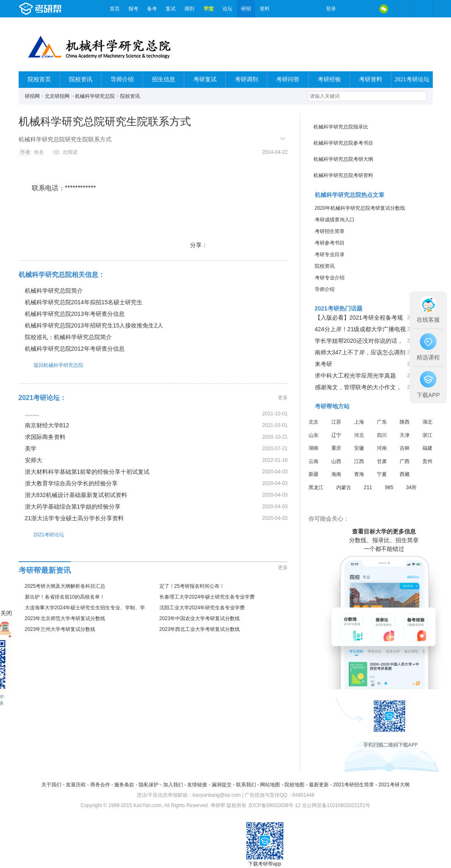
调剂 (189, 9)
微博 (349, 9)
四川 (382, 435)
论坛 (227, 9)
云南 (314, 461)
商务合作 (100, 785)
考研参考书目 (330, 243)
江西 (359, 461)
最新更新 (319, 785)
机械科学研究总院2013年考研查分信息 (75, 314)
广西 (405, 461)
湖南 (314, 448)
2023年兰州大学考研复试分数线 (60, 629)
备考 (152, 9)
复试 (171, 9)
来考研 (323, 364)
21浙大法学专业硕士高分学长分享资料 (75, 518)
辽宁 (336, 435)
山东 (314, 435)
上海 (359, 422)
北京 (314, 422)
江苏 (336, 422)
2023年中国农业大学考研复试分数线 (200, 618)
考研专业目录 (330, 255)
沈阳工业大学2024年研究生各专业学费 (202, 608)
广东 (382, 422)
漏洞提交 (222, 785)
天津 (405, 435)
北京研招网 (57, 96)
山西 (336, 461)
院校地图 (294, 785)
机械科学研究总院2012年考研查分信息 (75, 349)
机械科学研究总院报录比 (341, 127)
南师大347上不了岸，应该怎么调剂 (360, 352)
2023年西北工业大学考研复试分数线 (200, 629)
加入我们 (173, 785)
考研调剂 (246, 79)
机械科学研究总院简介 (54, 291)
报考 (133, 9)
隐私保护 (149, 785)
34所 (411, 487)
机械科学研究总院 (95, 96)
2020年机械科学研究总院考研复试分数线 (360, 208)
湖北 (427, 422)
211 (368, 487)
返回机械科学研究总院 (51, 365)
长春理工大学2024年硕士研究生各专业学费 (207, 597)
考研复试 (205, 79)
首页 (115, 9)
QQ (367, 9)
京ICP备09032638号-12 (274, 805)
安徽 (359, 448)
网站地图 (270, 785)
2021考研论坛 (412, 79)
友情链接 (197, 785)
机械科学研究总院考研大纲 (343, 159)
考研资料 (371, 79)
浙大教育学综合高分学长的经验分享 (71, 483)
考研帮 (62, 9)
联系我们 (246, 785)
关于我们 (51, 785)
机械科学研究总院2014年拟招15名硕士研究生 (84, 302)
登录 (331, 9)
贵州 (427, 461)
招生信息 (164, 79)
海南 (336, 474)
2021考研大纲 (394, 785)
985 (389, 487)
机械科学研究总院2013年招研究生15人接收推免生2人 (94, 325)
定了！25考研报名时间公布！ (192, 586)
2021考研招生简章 (353, 785)
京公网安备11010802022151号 (336, 805)
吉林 (405, 448)
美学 (31, 449)
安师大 (34, 460)
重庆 (336, 448)
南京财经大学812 (47, 425)
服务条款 (124, 785)
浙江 (427, 435)
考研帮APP (424, 9)
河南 (382, 448)
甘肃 (382, 461)
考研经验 (329, 79)
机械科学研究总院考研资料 (343, 175)
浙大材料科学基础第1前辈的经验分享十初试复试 (87, 472)
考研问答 (288, 79)
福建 (427, 448)
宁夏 (382, 474)
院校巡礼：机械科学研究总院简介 (68, 337)
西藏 (405, 474)
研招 (246, 9)
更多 (283, 398)
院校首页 (39, 79)
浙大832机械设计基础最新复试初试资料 (76, 495)
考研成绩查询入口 (335, 220)
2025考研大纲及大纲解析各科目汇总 (65, 586)
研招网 (32, 96)
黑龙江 (316, 487)
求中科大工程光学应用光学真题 (355, 376)
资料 (265, 9)
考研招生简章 (330, 231)
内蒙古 (344, 487)
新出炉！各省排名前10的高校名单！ (65, 597)
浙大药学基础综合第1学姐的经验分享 (73, 507)
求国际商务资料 (45, 437)
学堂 (209, 9)
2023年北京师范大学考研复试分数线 (65, 618)
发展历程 (76, 785)
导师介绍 (122, 79)
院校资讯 (81, 79)
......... (32, 414)
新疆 (314, 474)
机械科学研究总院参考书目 (343, 143)
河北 (359, 435)
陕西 (405, 422)
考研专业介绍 (330, 278)
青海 (359, 474)
